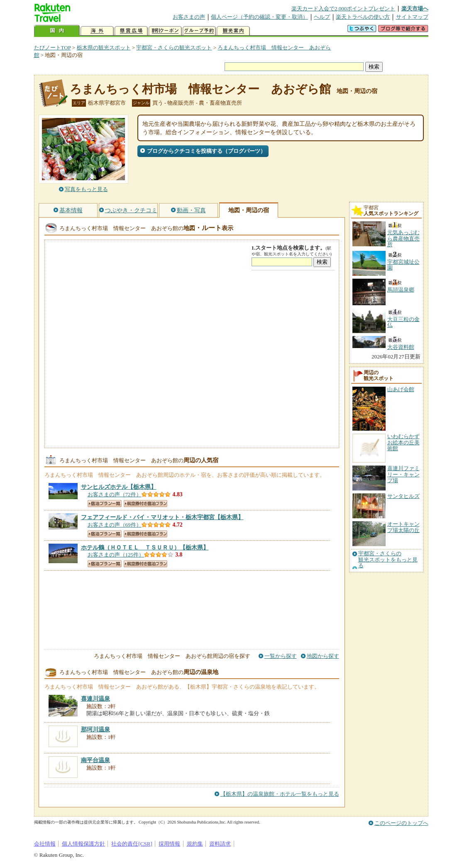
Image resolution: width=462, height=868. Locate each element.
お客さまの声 (189, 17)
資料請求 (220, 844)
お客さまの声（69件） (115, 525)
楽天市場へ (415, 9)
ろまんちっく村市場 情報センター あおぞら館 (200, 89)
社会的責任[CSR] (132, 844)
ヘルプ (322, 17)
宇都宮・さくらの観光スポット (174, 48)
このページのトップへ (401, 823)
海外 (97, 31)
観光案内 (233, 31)
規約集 (195, 844)
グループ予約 (199, 31)
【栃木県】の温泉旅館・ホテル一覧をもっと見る (280, 794)
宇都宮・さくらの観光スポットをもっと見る (388, 560)
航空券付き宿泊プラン (145, 504)
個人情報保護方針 (83, 844)
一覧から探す (281, 656)
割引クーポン (165, 31)
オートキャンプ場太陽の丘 (403, 527)
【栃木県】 (119, 487)
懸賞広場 (131, 31)
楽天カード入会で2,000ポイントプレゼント (343, 9)
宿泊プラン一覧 (105, 504)
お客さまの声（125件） (116, 555)
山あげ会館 (401, 389)
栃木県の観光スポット (104, 48)
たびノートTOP (53, 48)
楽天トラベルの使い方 (363, 17)
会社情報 (45, 844)
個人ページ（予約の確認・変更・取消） (259, 17)
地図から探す (323, 656)
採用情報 (169, 844)
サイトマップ (412, 17)
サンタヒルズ (403, 496)
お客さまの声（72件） (115, 494)
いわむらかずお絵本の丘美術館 (403, 442)
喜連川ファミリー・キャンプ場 (403, 474)
